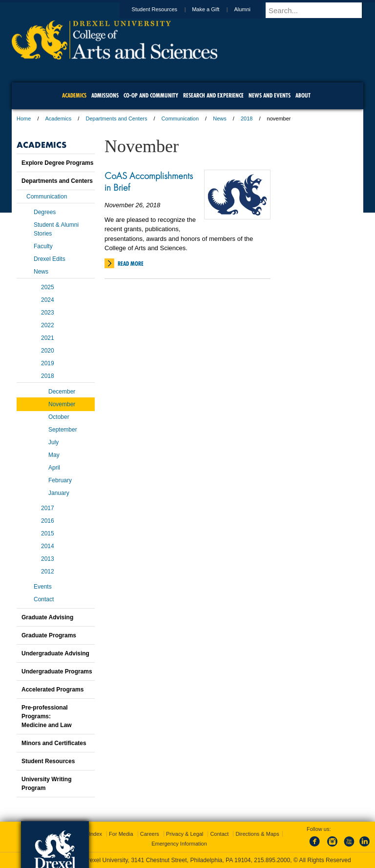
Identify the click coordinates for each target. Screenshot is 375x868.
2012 (48, 572)
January (59, 493)
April (54, 468)
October (59, 417)
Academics (59, 118)
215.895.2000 (272, 860)
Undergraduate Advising (55, 653)
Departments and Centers (116, 118)
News (220, 118)
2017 (48, 508)
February (60, 480)
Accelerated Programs (52, 690)
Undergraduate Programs (57, 671)
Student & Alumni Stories (56, 229)
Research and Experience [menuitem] (213, 95)
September (63, 430)
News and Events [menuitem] (270, 95)
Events (43, 587)
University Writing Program (46, 784)
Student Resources (164, 9)
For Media (121, 834)
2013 (48, 559)
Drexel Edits (50, 259)
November (62, 404)
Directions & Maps (257, 834)
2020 (48, 351)
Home (24, 118)
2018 (247, 118)
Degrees (45, 212)
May (54, 455)
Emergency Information (179, 844)
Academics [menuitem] (74, 95)
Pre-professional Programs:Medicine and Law (47, 716)
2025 (48, 287)
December (62, 392)
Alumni (251, 9)
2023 (48, 313)
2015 (48, 533)
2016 (48, 521)
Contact (44, 599)
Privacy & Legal (185, 834)
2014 (48, 546)
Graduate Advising (47, 617)
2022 (48, 325)
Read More (131, 264)
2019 (48, 363)
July (53, 442)
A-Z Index (90, 834)
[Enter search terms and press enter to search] (319, 10)
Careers (150, 834)
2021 (48, 338)
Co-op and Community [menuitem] (151, 95)
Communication (180, 118)
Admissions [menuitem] (105, 95)
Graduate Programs (49, 635)
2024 (48, 300)
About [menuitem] (303, 95)
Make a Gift (215, 9)
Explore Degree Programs (57, 163)
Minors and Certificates (54, 743)
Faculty (43, 246)
